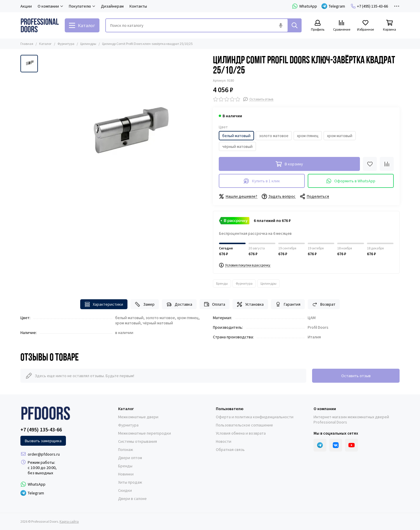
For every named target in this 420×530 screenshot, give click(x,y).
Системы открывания (138, 441)
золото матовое (274, 136)
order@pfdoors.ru (44, 454)
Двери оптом (130, 458)
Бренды (222, 283)
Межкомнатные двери (138, 417)
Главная (27, 44)
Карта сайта (69, 521)
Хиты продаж (130, 482)
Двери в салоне (132, 498)
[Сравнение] (342, 26)
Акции (26, 6)
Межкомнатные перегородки (145, 433)
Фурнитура (66, 44)
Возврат (324, 304)
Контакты (138, 6)
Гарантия (288, 304)
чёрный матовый (237, 146)
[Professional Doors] (40, 25)
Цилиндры (88, 44)
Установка (250, 304)
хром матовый (340, 136)
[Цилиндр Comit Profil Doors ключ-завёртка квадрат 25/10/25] (124, 138)
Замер (145, 304)
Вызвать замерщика (43, 441)
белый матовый (236, 136)
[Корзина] (389, 26)
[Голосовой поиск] (281, 25)
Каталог (45, 44)
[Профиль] (318, 26)
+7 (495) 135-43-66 (369, 6)
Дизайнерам (112, 6)
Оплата (215, 304)
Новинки (126, 474)
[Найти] (295, 25)
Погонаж (126, 449)
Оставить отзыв (356, 376)
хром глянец (308, 136)
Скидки (125, 490)
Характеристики (104, 304)
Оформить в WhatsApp (351, 181)
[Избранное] (365, 26)
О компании (325, 409)
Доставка (179, 304)
